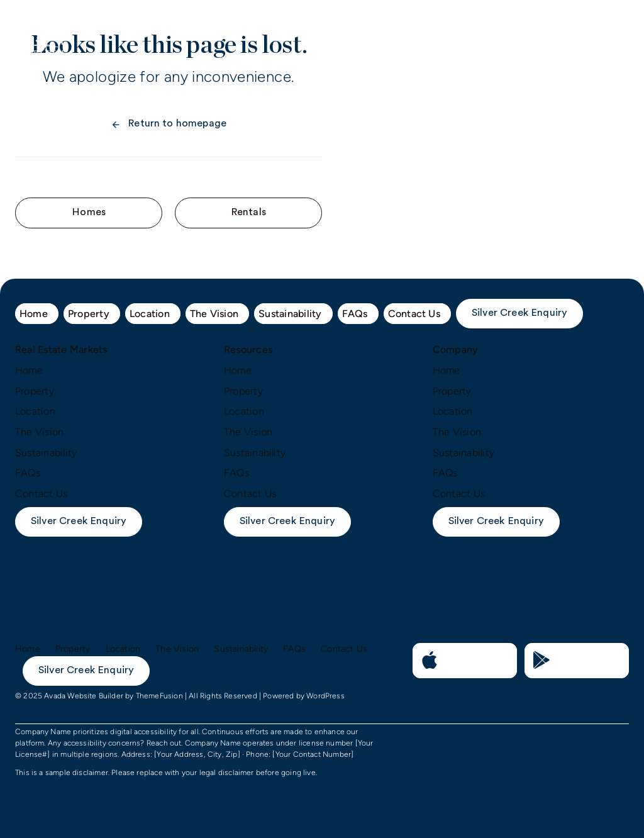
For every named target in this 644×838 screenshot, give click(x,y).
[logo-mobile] (40, 27)
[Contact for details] (89, 213)
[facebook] (501, 735)
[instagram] (548, 735)
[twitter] (525, 735)
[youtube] (596, 735)
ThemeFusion (159, 696)
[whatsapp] (620, 735)
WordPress (325, 696)
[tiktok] (572, 735)
